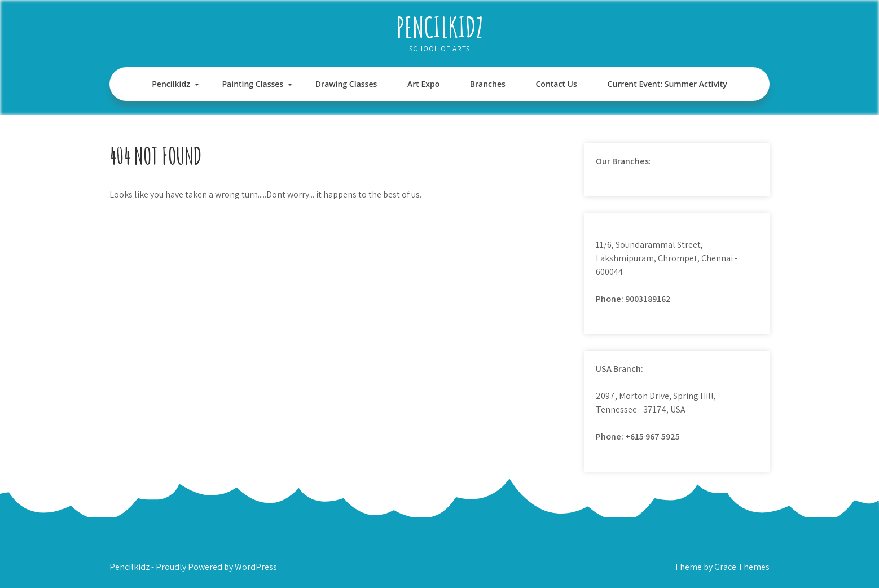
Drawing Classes (346, 84)
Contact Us (556, 84)
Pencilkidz (440, 27)
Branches (488, 84)
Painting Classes (253, 84)
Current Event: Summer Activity (667, 84)
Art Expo (423, 84)
